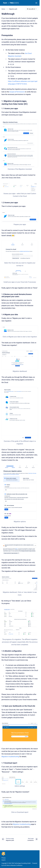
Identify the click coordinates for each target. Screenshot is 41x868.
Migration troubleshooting (10, 757)
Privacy (4, 858)
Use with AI (32, 9)
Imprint (3, 860)
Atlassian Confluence (17, 865)
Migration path (13, 9)
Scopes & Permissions (17, 92)
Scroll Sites (6, 865)
